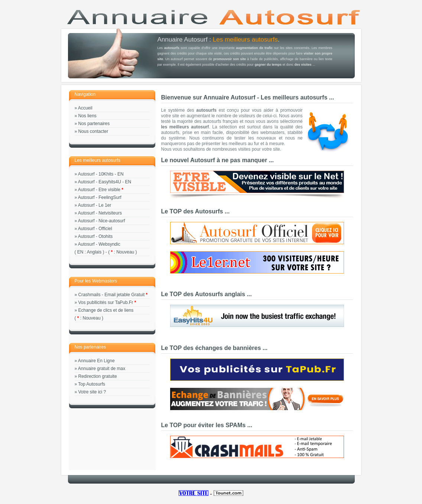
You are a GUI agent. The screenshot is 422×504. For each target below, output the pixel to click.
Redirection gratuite (98, 376)
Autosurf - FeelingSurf (100, 197)
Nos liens (87, 116)
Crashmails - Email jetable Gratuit (112, 295)
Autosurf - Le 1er (95, 205)
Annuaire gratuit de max (102, 369)
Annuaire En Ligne (96, 361)
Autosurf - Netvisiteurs (100, 213)
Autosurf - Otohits (95, 236)
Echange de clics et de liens (106, 310)
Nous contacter (93, 131)
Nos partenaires (94, 124)
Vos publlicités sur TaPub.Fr (106, 302)
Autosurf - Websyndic (99, 244)
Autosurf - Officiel (95, 229)
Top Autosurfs (92, 384)
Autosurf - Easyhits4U (100, 182)
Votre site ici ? (92, 392)
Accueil (85, 108)
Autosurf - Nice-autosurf (102, 221)
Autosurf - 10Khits (96, 174)
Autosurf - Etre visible (99, 190)
